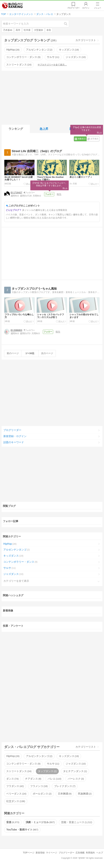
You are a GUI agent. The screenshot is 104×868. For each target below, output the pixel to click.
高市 (18, 30)
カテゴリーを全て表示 (16, 582)
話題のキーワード (14, 443)
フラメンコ (39, 787)
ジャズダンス (76, 57)
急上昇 (44, 129)
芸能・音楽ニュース (77, 823)
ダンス (12, 780)
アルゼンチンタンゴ (39, 50)
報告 (60, 194)
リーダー (73, 8)
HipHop (13, 50)
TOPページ (28, 854)
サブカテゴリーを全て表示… (52, 65)
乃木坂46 (8, 30)
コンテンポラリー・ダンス (23, 57)
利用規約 (90, 854)
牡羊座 (27, 30)
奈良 (49, 30)
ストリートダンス (19, 65)
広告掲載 (80, 854)
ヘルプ (100, 854)
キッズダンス (69, 50)
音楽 (13, 823)
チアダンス (33, 780)
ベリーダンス (16, 795)
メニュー (98, 8)
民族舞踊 (85, 795)
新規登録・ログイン (15, 437)
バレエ (54, 780)
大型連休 (39, 30)
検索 (67, 24)
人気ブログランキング (12, 5)
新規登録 (40, 854)
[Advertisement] (52, 97)
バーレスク (76, 780)
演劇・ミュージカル (40, 823)
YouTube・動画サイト (22, 831)
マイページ (52, 854)
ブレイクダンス (65, 787)
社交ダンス (16, 802)
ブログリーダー (12, 431)
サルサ (53, 57)
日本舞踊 (65, 795)
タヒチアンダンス (75, 772)
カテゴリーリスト (86, 40)
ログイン (86, 8)
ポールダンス (42, 795)
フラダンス (15, 787)
